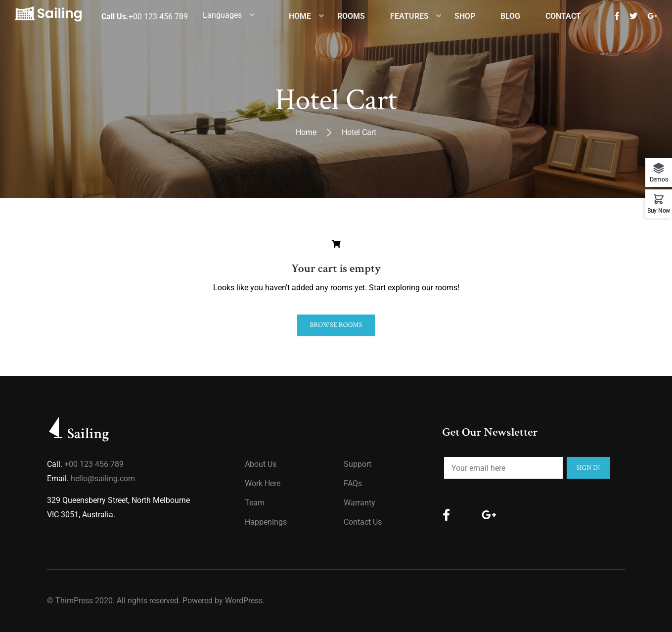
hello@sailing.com (103, 478)
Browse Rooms (336, 325)
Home (306, 132)
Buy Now (659, 210)
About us (261, 464)
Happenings (266, 522)
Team (255, 503)
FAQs (353, 483)
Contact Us (363, 522)
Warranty (359, 503)
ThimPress (74, 601)
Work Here (263, 483)
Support (358, 464)
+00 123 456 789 (94, 464)
